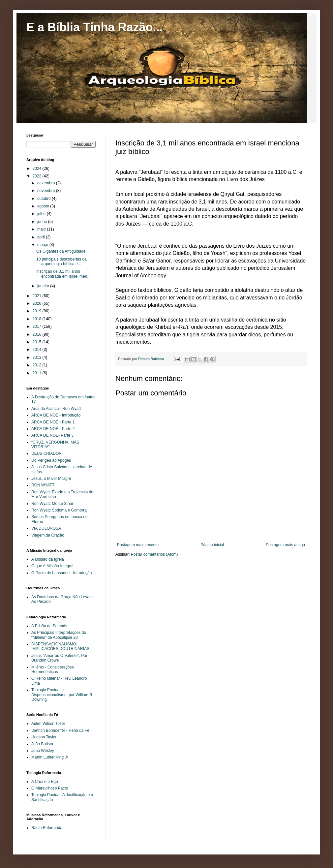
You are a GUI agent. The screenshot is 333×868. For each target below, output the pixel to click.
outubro (45, 199)
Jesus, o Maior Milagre (51, 479)
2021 (38, 296)
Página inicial (212, 545)
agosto (44, 206)
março (43, 245)
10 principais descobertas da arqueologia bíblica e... (61, 262)
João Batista (42, 744)
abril (42, 237)
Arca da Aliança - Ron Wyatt (56, 409)
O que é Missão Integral (52, 566)
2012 (38, 365)
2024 (38, 169)
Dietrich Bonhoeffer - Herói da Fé (60, 730)
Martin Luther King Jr (50, 757)
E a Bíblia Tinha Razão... (94, 27)
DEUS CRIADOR (46, 453)
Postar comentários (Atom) (154, 554)
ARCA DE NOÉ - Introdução (56, 415)
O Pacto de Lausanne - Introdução (61, 573)
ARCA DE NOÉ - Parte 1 (53, 422)
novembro (47, 191)
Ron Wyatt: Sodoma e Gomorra (59, 510)
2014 (38, 350)
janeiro (44, 286)
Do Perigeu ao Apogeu (51, 460)
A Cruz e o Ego (45, 782)
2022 (38, 176)
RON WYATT (43, 485)
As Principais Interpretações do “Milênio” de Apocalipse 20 (59, 635)
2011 (38, 373)
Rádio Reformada (47, 828)
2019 (38, 311)
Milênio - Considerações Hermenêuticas (53, 669)
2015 (38, 342)
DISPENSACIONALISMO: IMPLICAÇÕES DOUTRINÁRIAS (60, 646)
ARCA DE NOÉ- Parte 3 (52, 435)
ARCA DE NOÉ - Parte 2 (53, 429)
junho (43, 222)
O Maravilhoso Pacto (50, 788)
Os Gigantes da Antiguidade (61, 251)
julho (42, 214)
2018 (38, 319)
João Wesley (43, 751)
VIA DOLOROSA (46, 528)
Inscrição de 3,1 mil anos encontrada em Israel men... (63, 274)
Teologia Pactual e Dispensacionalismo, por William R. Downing (62, 695)
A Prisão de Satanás (49, 626)
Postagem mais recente (138, 545)
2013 (38, 357)
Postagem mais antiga (285, 545)
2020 (38, 303)
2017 (38, 326)
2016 (38, 334)
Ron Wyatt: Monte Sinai (52, 504)
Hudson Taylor (44, 737)
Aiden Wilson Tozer (48, 724)
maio (42, 229)
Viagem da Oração (48, 535)
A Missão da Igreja (48, 559)
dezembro (47, 183)
